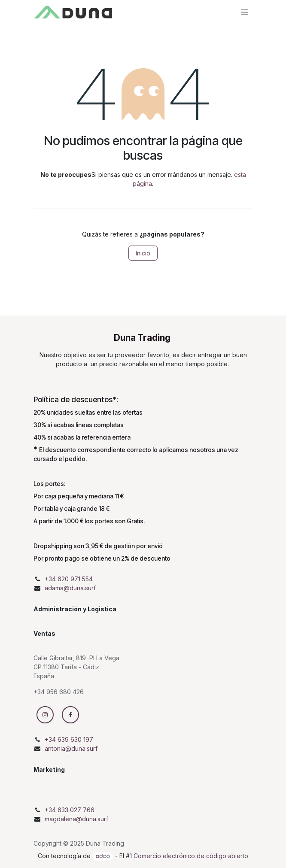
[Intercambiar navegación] (245, 12)
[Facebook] (70, 715)
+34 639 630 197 (69, 739)
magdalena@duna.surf (76, 819)
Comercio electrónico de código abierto (191, 856)
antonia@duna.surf (71, 748)
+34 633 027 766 (70, 810)
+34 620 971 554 (69, 579)
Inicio (143, 253)
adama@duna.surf (70, 588)
